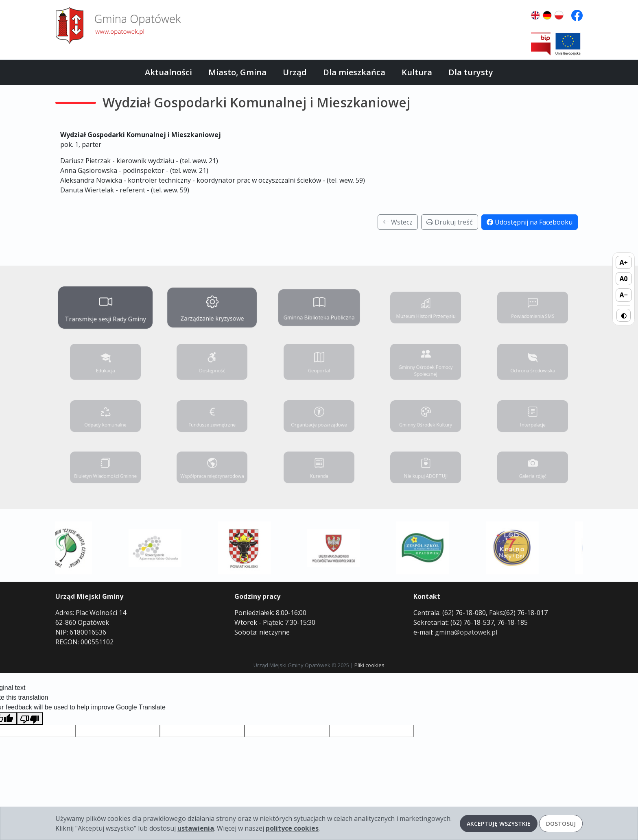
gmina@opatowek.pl (466, 632)
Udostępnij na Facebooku (530, 222)
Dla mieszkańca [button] (354, 72)
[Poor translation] (30, 719)
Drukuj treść (450, 222)
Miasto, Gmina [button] (237, 72)
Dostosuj (561, 824)
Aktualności (168, 72)
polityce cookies (292, 828)
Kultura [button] (417, 72)
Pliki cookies (369, 665)
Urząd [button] (295, 72)
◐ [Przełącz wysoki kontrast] (624, 315)
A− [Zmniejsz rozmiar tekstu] (623, 295)
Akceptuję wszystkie (499, 824)
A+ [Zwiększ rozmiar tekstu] (624, 262)
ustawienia (196, 828)
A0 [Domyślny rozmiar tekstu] (624, 279)
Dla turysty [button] (471, 72)
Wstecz (398, 222)
